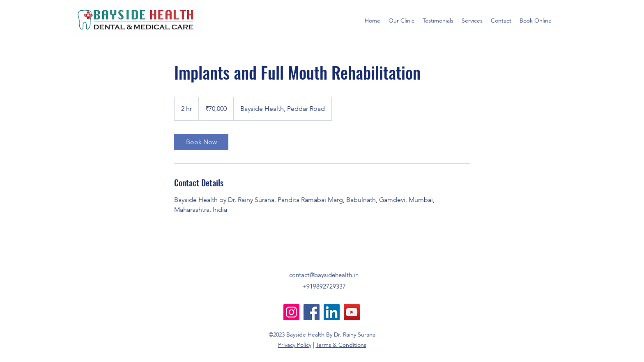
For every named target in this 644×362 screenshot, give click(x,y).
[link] (201, 142)
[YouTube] (352, 312)
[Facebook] (312, 312)
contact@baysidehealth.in (324, 275)
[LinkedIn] (332, 312)
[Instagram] (291, 312)
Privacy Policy (295, 345)
